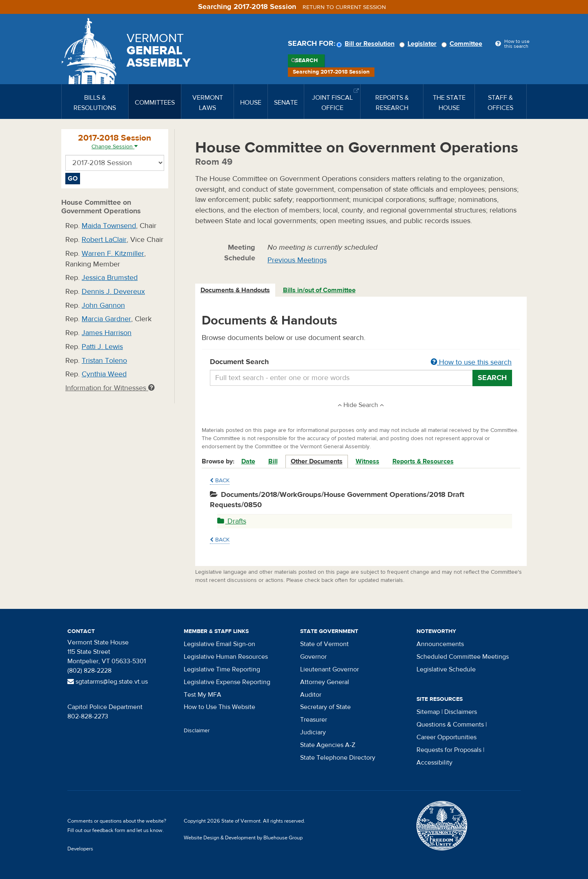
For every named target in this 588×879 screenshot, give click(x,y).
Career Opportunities (447, 737)
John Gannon (103, 305)
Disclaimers (461, 712)
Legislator (419, 44)
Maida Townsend (109, 226)
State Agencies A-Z (328, 745)
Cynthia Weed (104, 374)
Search (306, 60)
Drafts (232, 521)
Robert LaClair (104, 240)
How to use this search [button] (471, 362)
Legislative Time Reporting (222, 669)
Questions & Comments (450, 725)
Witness (367, 461)
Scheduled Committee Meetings (463, 657)
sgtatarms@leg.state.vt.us (108, 682)
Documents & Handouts (235, 290)
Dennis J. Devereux (113, 292)
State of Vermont (324, 644)
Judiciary (313, 732)
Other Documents (317, 461)
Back (220, 481)
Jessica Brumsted (110, 278)
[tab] (236, 290)
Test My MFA (203, 695)
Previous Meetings (297, 260)
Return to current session (344, 7)
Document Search (361, 362)
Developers (80, 849)
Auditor (311, 695)
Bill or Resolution (367, 44)
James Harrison (107, 333)
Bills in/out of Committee (319, 290)
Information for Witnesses (110, 388)
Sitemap (428, 712)
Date (248, 461)
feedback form (109, 830)
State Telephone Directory (338, 758)
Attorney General (325, 682)
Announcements (440, 644)
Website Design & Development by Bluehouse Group (243, 838)
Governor (313, 657)
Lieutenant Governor (330, 669)
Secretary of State (325, 707)
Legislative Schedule (446, 669)
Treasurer (314, 720)
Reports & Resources (423, 461)
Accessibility (434, 763)
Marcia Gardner (106, 319)
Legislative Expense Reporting (227, 682)
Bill (273, 461)
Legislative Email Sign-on (219, 644)
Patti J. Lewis (102, 347)
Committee (463, 44)
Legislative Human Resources (226, 657)
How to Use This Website (219, 707)
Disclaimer (197, 731)
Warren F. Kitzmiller (113, 254)
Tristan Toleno (104, 361)
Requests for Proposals (449, 750)
